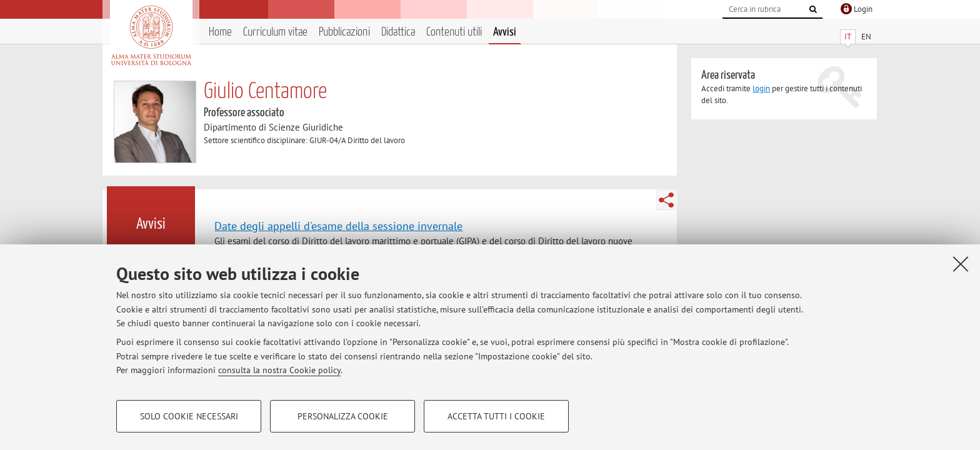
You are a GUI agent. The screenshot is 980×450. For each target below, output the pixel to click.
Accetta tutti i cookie (496, 416)
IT (848, 37)
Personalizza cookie (343, 416)
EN (866, 37)
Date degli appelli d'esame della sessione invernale (338, 226)
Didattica (398, 32)
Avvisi (505, 32)
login (761, 88)
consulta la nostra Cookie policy (279, 370)
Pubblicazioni (344, 32)
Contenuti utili (454, 32)
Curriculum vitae (275, 32)
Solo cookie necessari (189, 416)
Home (220, 32)
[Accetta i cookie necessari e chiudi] (961, 264)
